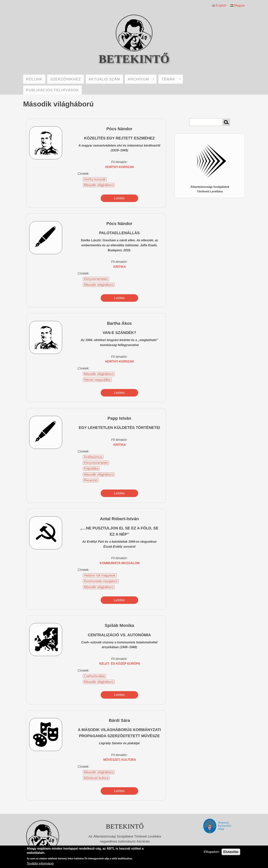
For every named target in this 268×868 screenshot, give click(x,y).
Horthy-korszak (120, 167)
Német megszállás (97, 380)
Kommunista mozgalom (101, 581)
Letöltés (119, 198)
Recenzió (91, 480)
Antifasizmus (93, 457)
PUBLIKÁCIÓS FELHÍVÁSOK (53, 90)
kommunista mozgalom (120, 563)
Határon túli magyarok (100, 575)
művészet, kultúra (120, 760)
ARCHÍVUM (141, 79)
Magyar (238, 5)
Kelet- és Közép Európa (120, 664)
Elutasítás (231, 852)
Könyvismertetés (96, 279)
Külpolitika (91, 469)
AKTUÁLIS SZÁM (104, 79)
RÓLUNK (34, 79)
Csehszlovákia (94, 676)
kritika (120, 267)
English (219, 5)
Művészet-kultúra (96, 778)
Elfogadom (211, 852)
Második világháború (99, 185)
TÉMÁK (171, 79)
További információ (40, 863)
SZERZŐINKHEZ (65, 79)
